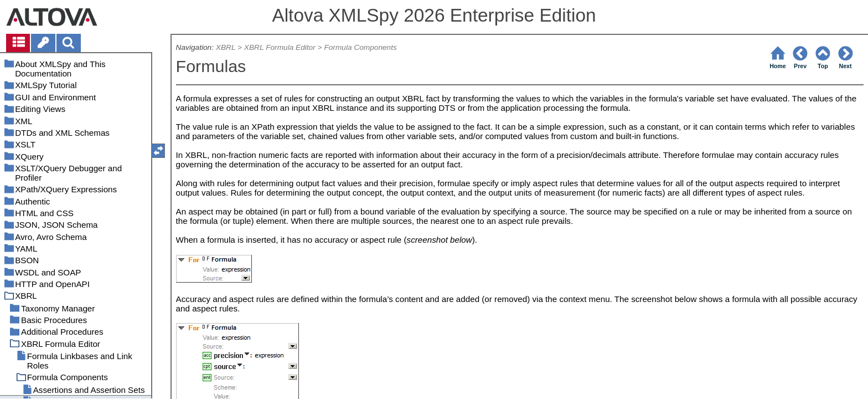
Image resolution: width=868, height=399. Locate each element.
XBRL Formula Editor (280, 47)
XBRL (226, 47)
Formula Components (360, 47)
